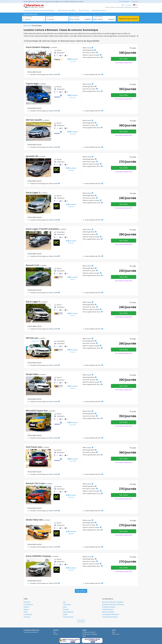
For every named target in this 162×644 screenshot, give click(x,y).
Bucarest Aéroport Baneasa (113, 604)
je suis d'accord (124, 1)
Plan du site (116, 634)
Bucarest (27, 602)
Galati (65, 614)
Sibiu (65, 607)
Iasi (64, 602)
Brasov (26, 607)
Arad (25, 612)
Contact (55, 634)
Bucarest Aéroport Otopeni (113, 602)
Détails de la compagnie (90, 634)
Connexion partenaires (31, 632)
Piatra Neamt (68, 612)
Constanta (28, 614)
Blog (113, 632)
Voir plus (81, 621)
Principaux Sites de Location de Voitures (39, 10)
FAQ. (54, 632)
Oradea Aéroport (109, 607)
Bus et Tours (84, 10)
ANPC (84, 636)
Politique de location (89, 632)
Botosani (27, 26)
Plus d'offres (81, 591)
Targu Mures (68, 617)
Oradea (66, 609)
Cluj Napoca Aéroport (111, 614)
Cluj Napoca (28, 604)
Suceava (27, 617)
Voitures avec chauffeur (67, 10)
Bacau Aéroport (108, 612)
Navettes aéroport (99, 10)
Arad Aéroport (108, 609)
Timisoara (67, 604)
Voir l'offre (124, 59)
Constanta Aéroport (110, 617)
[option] (27, 19)
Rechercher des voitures (128, 19)
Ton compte (127, 5)
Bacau (26, 609)
